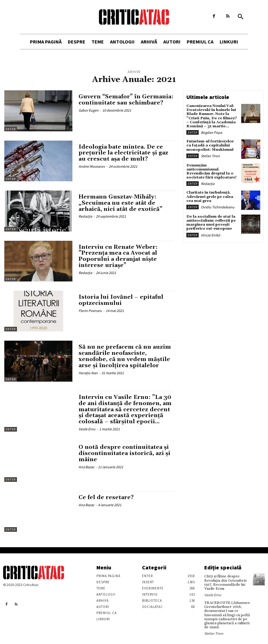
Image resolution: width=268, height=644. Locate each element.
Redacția (85, 216)
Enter (11, 129)
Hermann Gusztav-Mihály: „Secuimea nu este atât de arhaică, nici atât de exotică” (120, 203)
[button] (241, 17)
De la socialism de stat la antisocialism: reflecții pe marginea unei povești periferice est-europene (211, 223)
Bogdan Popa (211, 132)
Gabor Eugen (89, 110)
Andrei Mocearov (92, 166)
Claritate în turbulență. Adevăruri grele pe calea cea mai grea (210, 197)
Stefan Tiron (210, 156)
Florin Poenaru (90, 311)
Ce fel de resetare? (106, 497)
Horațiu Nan (88, 373)
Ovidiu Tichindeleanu (218, 207)
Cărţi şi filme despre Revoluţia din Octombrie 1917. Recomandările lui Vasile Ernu (226, 582)
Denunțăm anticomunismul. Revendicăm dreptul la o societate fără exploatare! (211, 172)
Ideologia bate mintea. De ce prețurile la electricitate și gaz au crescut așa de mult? (123, 153)
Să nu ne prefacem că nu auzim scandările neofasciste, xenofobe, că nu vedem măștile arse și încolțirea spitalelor (125, 356)
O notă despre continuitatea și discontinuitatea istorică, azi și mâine (124, 453)
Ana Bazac (86, 467)
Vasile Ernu (87, 429)
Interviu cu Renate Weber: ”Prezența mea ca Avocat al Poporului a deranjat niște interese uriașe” (118, 256)
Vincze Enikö (211, 235)
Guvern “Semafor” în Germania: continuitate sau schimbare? (126, 100)
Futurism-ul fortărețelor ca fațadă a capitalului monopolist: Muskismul (210, 145)
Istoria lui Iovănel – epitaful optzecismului (121, 300)
